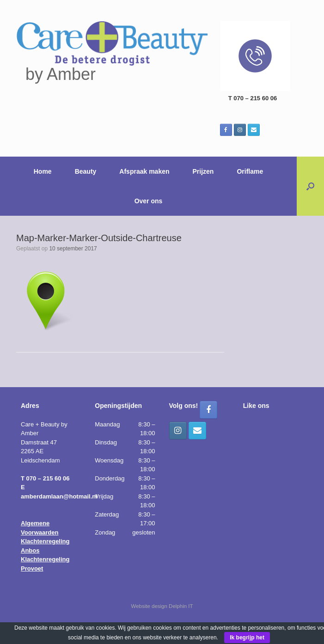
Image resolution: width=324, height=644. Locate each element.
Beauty (86, 171)
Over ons (149, 201)
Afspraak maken (144, 171)
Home (43, 171)
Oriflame (250, 171)
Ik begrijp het (247, 638)
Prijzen (203, 171)
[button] (310, 186)
